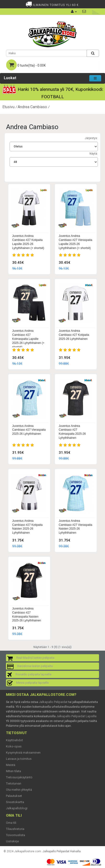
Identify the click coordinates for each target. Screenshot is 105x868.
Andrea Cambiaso (32, 107)
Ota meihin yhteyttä (19, 790)
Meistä (11, 765)
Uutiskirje (12, 841)
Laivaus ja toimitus (19, 759)
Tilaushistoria (15, 829)
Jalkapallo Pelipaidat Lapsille (76, 716)
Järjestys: (91, 138)
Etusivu (8, 107)
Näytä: (94, 154)
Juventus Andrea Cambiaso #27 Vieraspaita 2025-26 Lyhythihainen (29, 430)
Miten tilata (13, 771)
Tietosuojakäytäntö (19, 777)
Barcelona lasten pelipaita (35, 666)
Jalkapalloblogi (17, 808)
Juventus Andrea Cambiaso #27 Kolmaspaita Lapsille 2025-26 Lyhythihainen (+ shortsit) (28, 339)
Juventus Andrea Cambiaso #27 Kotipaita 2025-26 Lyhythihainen (74, 335)
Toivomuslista (16, 835)
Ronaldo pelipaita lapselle (33, 674)
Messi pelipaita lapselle (32, 683)
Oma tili (11, 823)
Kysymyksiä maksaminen (23, 753)
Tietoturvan (14, 783)
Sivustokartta (15, 802)
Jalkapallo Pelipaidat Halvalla (62, 851)
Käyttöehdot (14, 740)
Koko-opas (14, 746)
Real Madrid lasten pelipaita (35, 658)
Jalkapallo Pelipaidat (53, 702)
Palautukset (14, 796)
